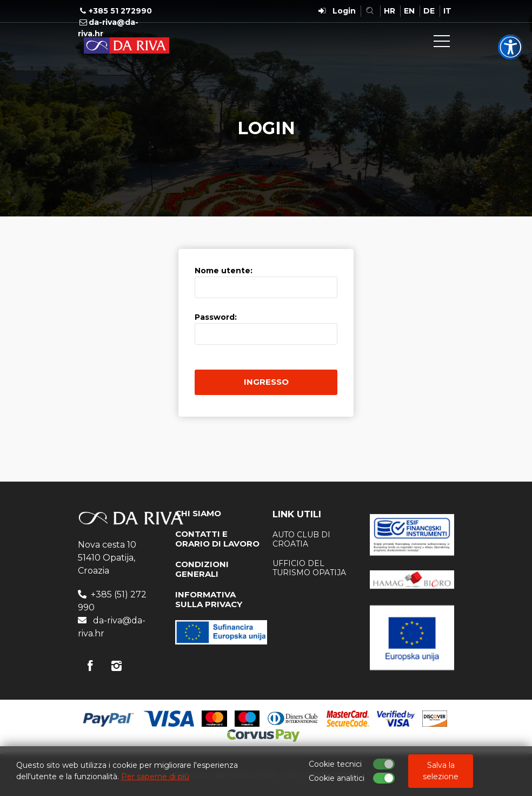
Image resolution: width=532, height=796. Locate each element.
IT (447, 11)
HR (390, 11)
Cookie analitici (337, 778)
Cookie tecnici (335, 764)
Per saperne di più (155, 777)
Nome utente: (224, 271)
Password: (216, 317)
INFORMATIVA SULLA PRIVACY (209, 599)
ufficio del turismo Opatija (309, 568)
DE (429, 11)
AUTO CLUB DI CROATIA (301, 539)
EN (409, 11)
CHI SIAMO (198, 513)
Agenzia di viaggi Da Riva (127, 45)
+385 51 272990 (120, 11)
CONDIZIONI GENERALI (202, 569)
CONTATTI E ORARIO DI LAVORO (217, 539)
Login (344, 11)
